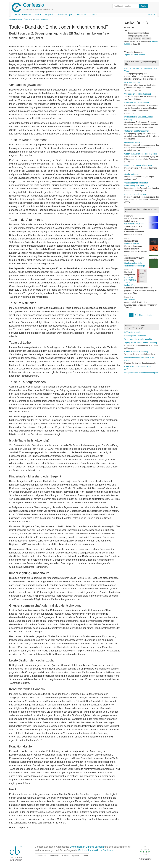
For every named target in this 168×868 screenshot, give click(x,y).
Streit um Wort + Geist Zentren (137, 103)
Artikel (38, 15)
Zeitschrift (82, 15)
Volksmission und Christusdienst (138, 94)
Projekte (49, 15)
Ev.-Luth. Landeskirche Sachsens (96, 850)
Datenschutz (54, 856)
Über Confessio (23, 15)
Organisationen (15, 19)
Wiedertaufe (147, 39)
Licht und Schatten (132, 82)
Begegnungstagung (135, 36)
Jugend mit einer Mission (135, 55)
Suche (85, 856)
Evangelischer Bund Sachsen (139, 33)
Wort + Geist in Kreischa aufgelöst (138, 339)
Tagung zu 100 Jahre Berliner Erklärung (141, 343)
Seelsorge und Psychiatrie (135, 336)
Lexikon (94, 15)
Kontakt (65, 856)
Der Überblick (130, 300)
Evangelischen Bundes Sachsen (87, 847)
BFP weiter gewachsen (134, 332)
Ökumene (28, 19)
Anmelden (151, 15)
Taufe (146, 36)
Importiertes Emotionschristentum (138, 165)
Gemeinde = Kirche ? (133, 142)
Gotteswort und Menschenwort (137, 131)
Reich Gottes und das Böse (136, 194)
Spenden (76, 856)
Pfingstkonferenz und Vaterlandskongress (141, 373)
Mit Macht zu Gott (132, 244)
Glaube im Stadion (132, 174)
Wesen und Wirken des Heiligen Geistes (141, 154)
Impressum (41, 856)
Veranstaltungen (65, 15)
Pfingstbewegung (41, 19)
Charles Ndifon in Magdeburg (136, 352)
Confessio (33, 5)
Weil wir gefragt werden (134, 224)
